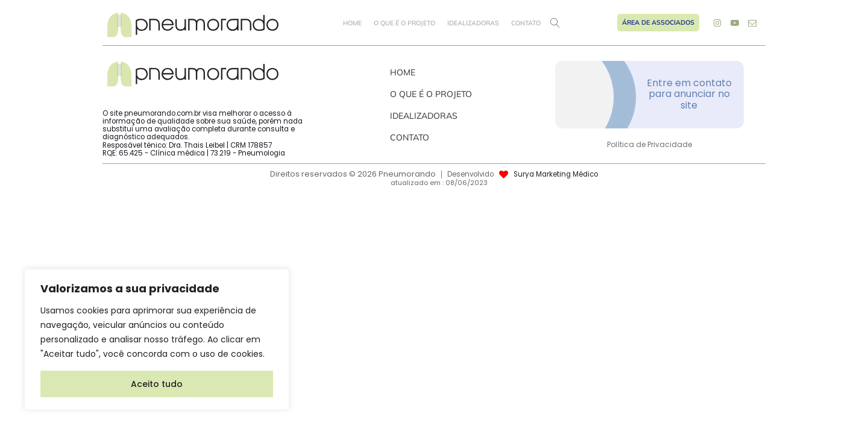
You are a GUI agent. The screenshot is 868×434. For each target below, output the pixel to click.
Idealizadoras (473, 23)
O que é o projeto (404, 23)
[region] (157, 339)
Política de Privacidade (649, 145)
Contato (526, 23)
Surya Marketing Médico (556, 175)
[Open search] (555, 23)
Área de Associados (658, 22)
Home (352, 23)
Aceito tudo (157, 384)
